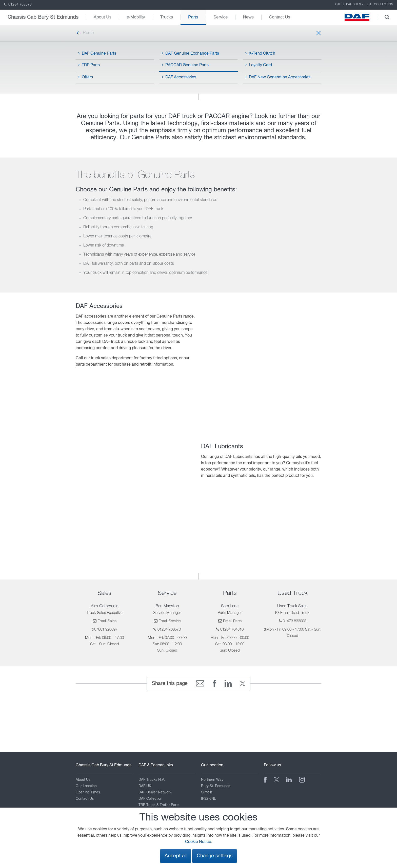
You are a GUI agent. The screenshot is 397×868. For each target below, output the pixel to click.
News (248, 17)
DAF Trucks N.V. (152, 780)
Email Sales (107, 621)
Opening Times (88, 792)
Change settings (215, 856)
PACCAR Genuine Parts (185, 65)
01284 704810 (232, 629)
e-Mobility (136, 17)
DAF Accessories (179, 77)
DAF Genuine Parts (97, 53)
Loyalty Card (259, 65)
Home (85, 33)
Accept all (176, 856)
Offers (86, 77)
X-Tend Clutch (260, 53)
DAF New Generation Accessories (278, 77)
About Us (103, 17)
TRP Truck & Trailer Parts (159, 805)
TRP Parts (89, 65)
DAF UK (145, 786)
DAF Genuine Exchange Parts (190, 53)
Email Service (170, 621)
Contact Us (280, 17)
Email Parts (232, 621)
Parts (193, 17)
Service (221, 17)
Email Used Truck (295, 613)
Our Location (86, 786)
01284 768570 (18, 5)
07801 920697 (106, 629)
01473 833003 (294, 621)
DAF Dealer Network (155, 792)
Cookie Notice (198, 842)
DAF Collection (380, 5)
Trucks (167, 17)
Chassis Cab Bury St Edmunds (43, 17)
